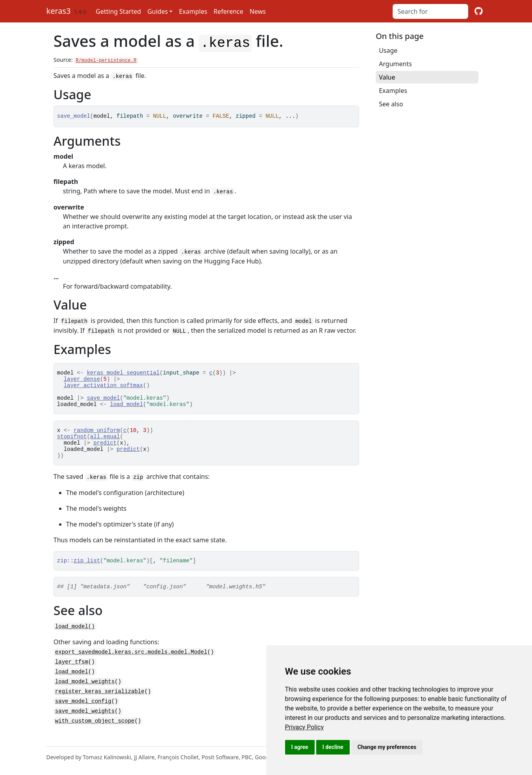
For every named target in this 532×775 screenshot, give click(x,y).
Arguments (395, 64)
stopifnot (72, 442)
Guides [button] (158, 11)
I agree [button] (300, 747)
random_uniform (97, 435)
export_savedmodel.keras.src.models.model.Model (131, 663)
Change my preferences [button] (387, 747)
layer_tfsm (72, 672)
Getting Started (118, 11)
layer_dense (82, 378)
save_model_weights (85, 720)
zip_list (87, 571)
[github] (479, 11)
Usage (388, 50)
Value (387, 77)
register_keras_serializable (100, 701)
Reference (228, 11)
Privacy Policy (305, 727)
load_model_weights (85, 691)
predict (105, 450)
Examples (193, 11)
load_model (126, 408)
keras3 (59, 11)
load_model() (75, 638)
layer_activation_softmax (104, 385)
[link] (305, 727)
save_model (103, 400)
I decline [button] (333, 747)
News (258, 11)
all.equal (105, 442)
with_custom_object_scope (95, 729)
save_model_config (83, 710)
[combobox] (430, 11)
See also (391, 104)
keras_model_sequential (123, 370)
